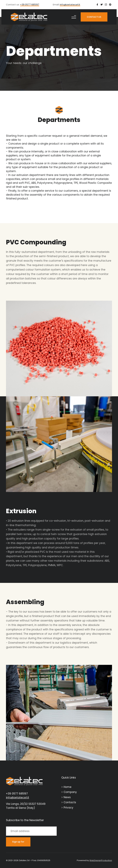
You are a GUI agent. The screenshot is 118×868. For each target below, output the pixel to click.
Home (68, 787)
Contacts (70, 802)
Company (70, 792)
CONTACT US (94, 17)
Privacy (68, 808)
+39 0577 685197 (30, 5)
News (67, 797)
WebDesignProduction (101, 860)
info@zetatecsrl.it (70, 5)
